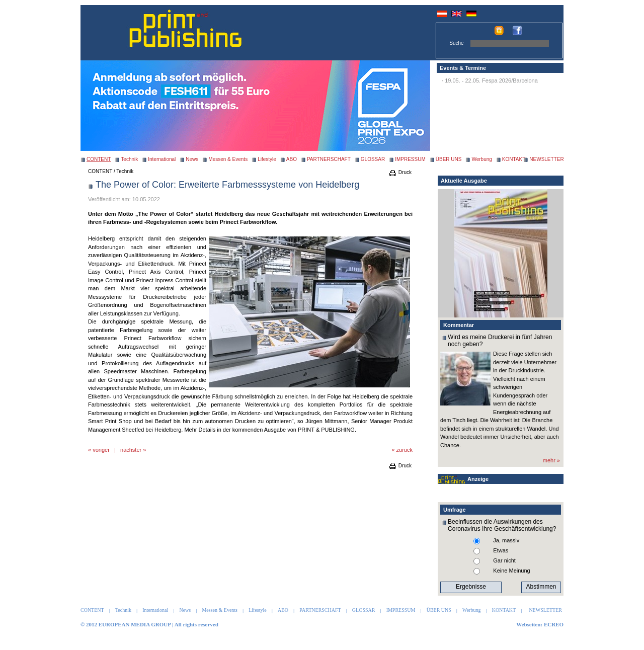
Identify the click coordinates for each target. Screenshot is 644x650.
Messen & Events (228, 159)
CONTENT (100, 171)
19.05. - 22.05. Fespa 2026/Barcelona (491, 80)
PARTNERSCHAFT (329, 159)
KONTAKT (514, 159)
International (162, 159)
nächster (131, 450)
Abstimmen (541, 587)
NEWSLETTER (546, 159)
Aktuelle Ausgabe (464, 181)
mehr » (551, 460)
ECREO (554, 624)
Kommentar (459, 325)
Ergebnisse (471, 587)
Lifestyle (267, 159)
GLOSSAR (373, 159)
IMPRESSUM (410, 159)
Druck (400, 172)
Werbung (481, 159)
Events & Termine (463, 68)
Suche (456, 43)
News (192, 159)
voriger (101, 450)
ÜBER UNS (449, 159)
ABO (292, 159)
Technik (129, 159)
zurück (405, 450)
